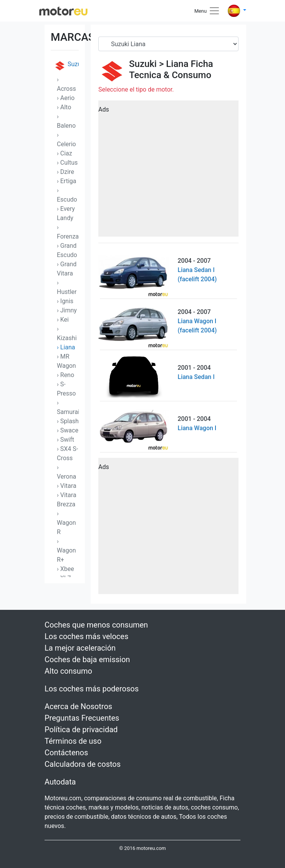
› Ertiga (67, 181)
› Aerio (66, 98)
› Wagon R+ (66, 550)
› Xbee (65, 569)
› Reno (65, 375)
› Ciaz (65, 153)
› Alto (64, 107)
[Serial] (168, 44)
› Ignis (65, 301)
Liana (177, 64)
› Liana (66, 347)
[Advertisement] (168, 171)
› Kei (63, 320)
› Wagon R (66, 523)
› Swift (65, 440)
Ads (104, 109)
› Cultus (67, 163)
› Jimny (67, 310)
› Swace (68, 430)
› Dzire (65, 172)
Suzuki (66, 66)
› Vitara (67, 486)
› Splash (68, 421)
